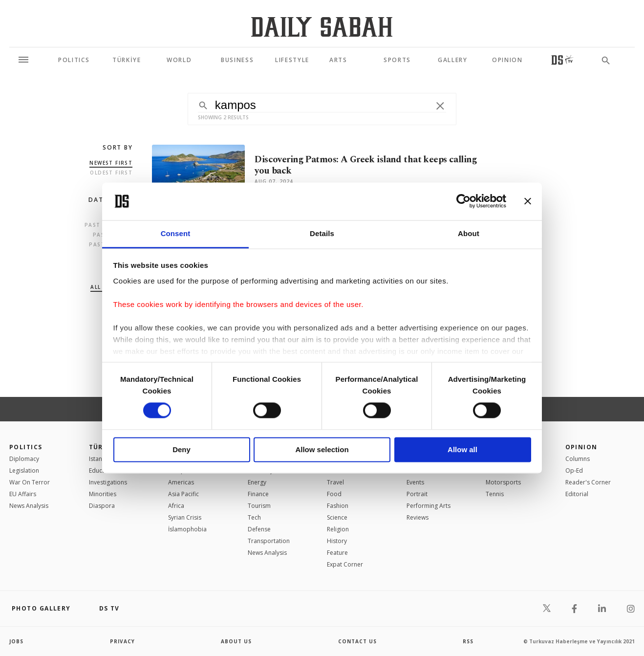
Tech (254, 517)
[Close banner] (528, 201)
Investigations (108, 482)
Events (415, 482)
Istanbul (100, 459)
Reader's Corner (588, 482)
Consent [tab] (176, 233)
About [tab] (469, 233)
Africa (176, 506)
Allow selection (322, 449)
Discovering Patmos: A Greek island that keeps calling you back (366, 165)
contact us (357, 641)
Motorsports (503, 482)
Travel (335, 482)
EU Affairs (23, 494)
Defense (259, 529)
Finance (258, 494)
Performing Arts (429, 506)
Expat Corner (345, 564)
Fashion (338, 506)
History (337, 541)
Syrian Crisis (185, 517)
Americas (181, 482)
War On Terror (30, 482)
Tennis (495, 494)
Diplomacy (24, 459)
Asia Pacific (183, 494)
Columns (578, 459)
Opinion (581, 447)
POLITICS (26, 447)
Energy (257, 482)
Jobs (16, 641)
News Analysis (29, 506)
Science (337, 517)
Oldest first (111, 173)
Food (334, 494)
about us (236, 641)
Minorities (103, 494)
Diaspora (102, 506)
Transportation (269, 541)
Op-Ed (574, 470)
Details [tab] (322, 233)
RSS (468, 641)
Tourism (259, 506)
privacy (122, 641)
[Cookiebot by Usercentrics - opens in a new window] (463, 201)
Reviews (418, 517)
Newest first (111, 163)
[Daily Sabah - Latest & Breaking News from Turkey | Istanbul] (322, 27)
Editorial (577, 494)
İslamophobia (187, 529)
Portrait (417, 494)
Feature (337, 553)
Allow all (462, 449)
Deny (182, 449)
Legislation (24, 470)
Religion (338, 529)
